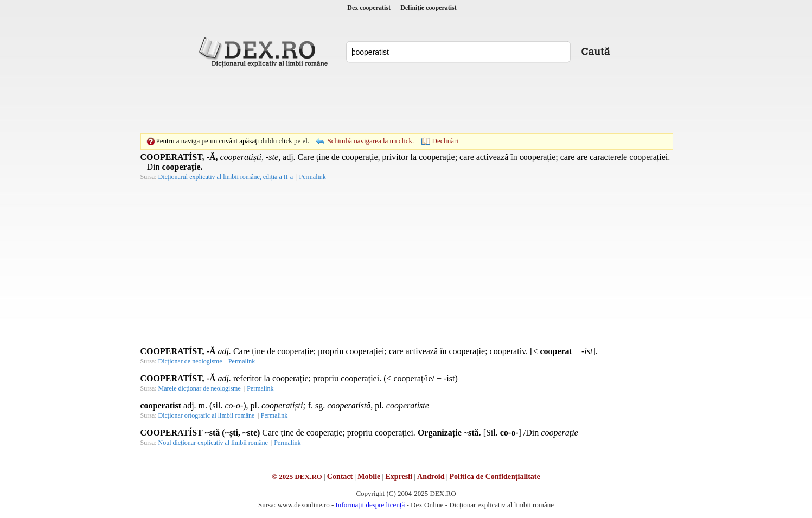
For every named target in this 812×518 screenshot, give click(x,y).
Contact (340, 477)
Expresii (399, 477)
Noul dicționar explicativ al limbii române (213, 443)
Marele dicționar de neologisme (200, 388)
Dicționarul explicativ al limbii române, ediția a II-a (226, 177)
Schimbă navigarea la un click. (370, 141)
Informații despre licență (370, 505)
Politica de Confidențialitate (495, 477)
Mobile (369, 477)
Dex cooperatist (369, 8)
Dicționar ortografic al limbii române (207, 415)
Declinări (445, 141)
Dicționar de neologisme (190, 361)
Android (431, 477)
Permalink (312, 177)
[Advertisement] (406, 100)
